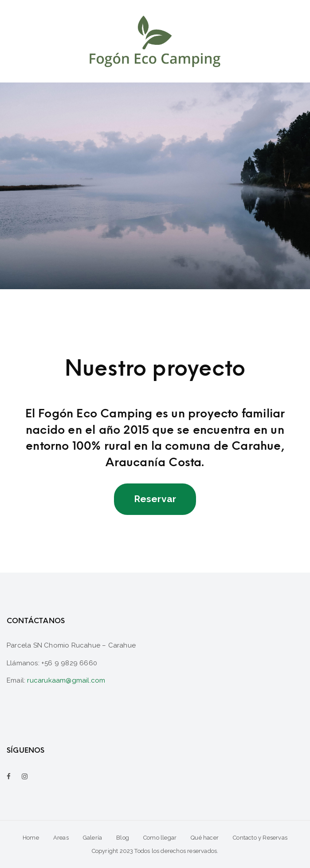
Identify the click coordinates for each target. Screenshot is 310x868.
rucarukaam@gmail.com (66, 680)
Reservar (155, 499)
